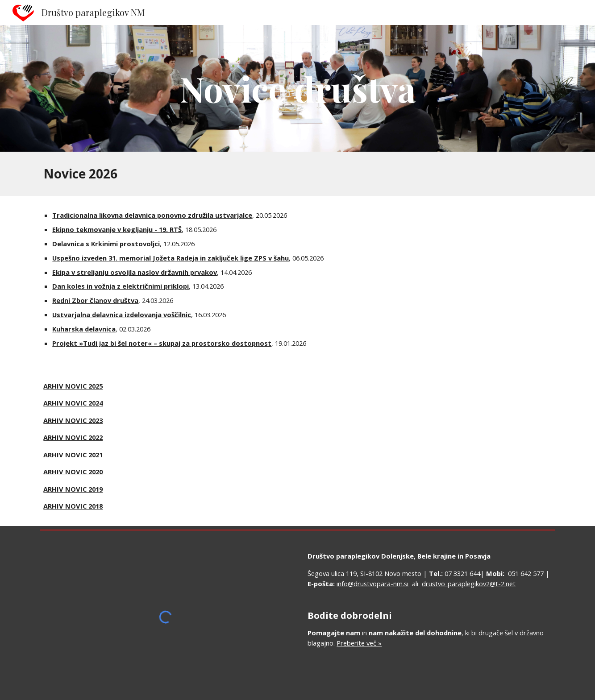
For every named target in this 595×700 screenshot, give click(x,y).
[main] (298, 88)
